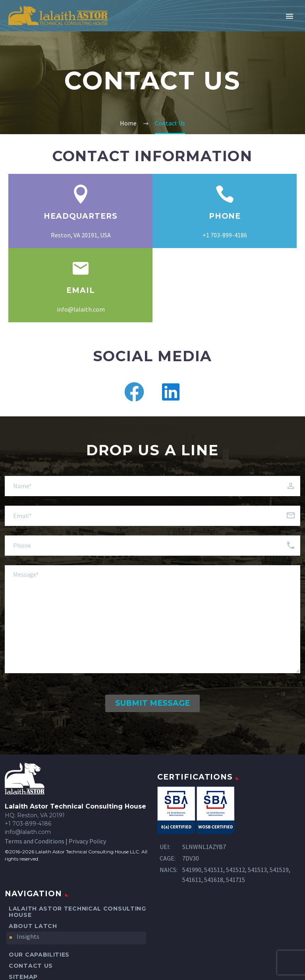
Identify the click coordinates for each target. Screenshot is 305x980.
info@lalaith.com (81, 309)
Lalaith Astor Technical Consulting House (77, 912)
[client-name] (152, 486)
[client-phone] (152, 546)
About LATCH (33, 926)
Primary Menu (290, 16)
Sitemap (23, 977)
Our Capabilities (39, 955)
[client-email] (152, 516)
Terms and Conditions (35, 841)
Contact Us (31, 966)
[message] (152, 619)
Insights (28, 936)
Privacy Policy (87, 841)
